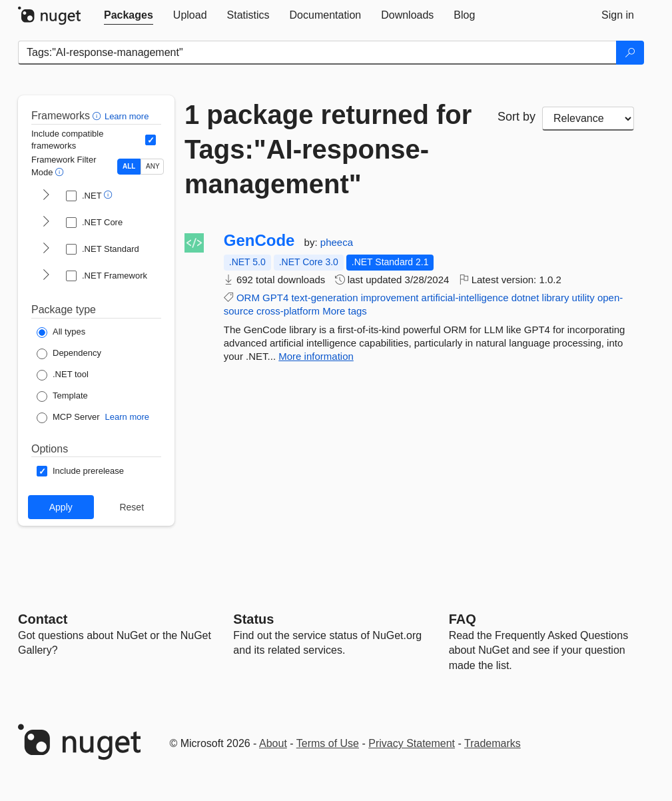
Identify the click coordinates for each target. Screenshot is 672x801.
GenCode (259, 241)
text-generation (324, 298)
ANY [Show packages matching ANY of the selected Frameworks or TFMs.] (153, 166)
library (556, 298)
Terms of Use (328, 743)
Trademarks (493, 743)
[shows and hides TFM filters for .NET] (46, 196)
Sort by (516, 117)
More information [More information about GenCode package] (316, 356)
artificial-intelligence (465, 298)
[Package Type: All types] (61, 333)
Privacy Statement (412, 743)
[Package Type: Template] (62, 397)
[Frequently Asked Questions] (463, 619)
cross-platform (288, 311)
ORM (248, 298)
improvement (390, 298)
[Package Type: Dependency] (69, 354)
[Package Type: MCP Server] (68, 418)
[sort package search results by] (588, 119)
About (273, 743)
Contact (43, 619)
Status (253, 619)
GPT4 (275, 298)
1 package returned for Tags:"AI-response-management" (328, 149)
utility (583, 298)
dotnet (525, 298)
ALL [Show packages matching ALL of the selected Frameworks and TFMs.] (129, 166)
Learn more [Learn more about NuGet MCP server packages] (127, 417)
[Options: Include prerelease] (80, 471)
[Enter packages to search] (317, 53)
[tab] (129, 15)
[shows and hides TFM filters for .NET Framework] (46, 276)
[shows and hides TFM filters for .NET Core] (46, 223)
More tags (345, 311)
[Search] (630, 53)
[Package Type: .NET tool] (63, 375)
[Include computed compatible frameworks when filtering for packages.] (151, 140)
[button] (98, 116)
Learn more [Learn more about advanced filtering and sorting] (127, 116)
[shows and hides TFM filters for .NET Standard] (46, 249)
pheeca (337, 242)
